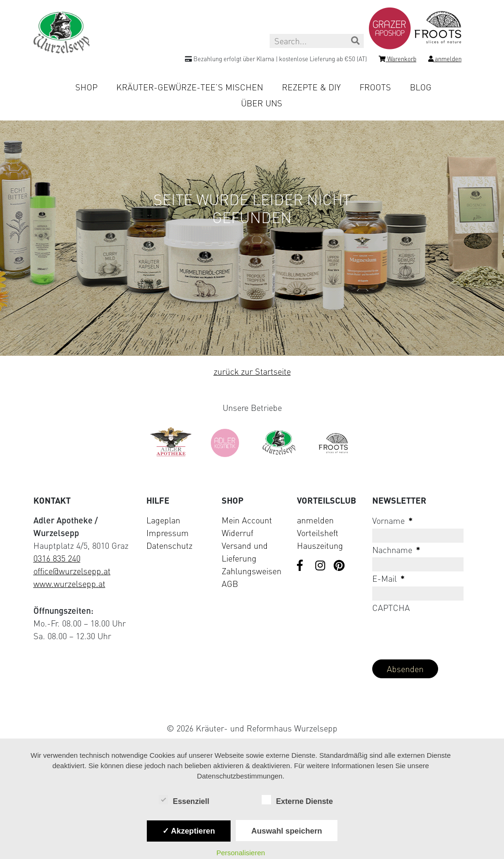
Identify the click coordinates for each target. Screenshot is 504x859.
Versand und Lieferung (245, 552)
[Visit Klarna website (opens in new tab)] (252, 706)
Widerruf (237, 533)
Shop (86, 87)
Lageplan (163, 520)
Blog (421, 87)
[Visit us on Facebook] (303, 566)
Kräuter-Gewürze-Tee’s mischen (190, 87)
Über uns (262, 103)
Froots (375, 87)
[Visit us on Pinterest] (339, 566)
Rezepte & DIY (311, 87)
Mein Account (247, 520)
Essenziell (184, 801)
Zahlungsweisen (252, 571)
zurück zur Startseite (252, 371)
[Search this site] (317, 41)
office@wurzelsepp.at (72, 571)
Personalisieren (241, 853)
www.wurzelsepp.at (69, 584)
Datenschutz (169, 546)
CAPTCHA (391, 608)
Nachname (396, 550)
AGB (230, 584)
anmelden (315, 520)
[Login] (445, 60)
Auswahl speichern (287, 831)
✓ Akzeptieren (189, 831)
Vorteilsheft (318, 533)
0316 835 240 (57, 558)
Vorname (392, 521)
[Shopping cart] (398, 60)
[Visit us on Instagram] (321, 566)
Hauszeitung (320, 546)
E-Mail (388, 578)
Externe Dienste (297, 801)
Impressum (168, 533)
